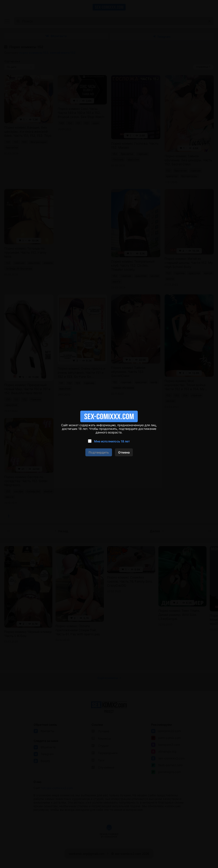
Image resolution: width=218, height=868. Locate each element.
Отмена (124, 452)
